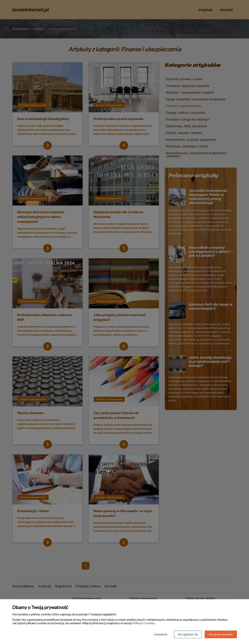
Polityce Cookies (144, 623)
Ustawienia (160, 634)
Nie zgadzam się (188, 634)
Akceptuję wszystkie (221, 634)
